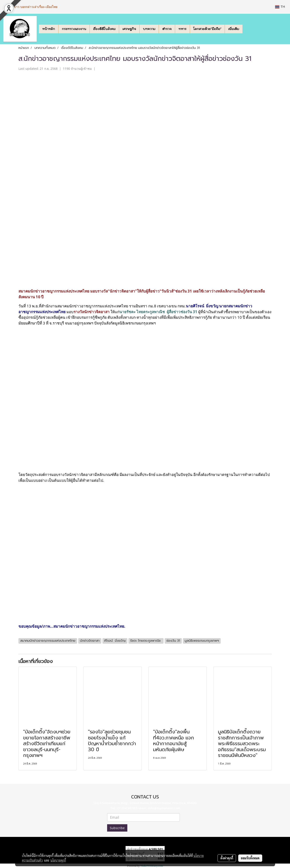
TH (280, 7)
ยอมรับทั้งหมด (250, 858)
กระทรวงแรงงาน (74, 29)
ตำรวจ (167, 29)
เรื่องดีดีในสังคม (104, 29)
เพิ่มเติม (234, 29)
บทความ (149, 29)
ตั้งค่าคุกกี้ (227, 858)
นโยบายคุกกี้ (58, 860)
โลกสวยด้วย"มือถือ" (207, 29)
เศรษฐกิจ (129, 29)
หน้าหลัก (49, 29)
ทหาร (182, 29)
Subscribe (117, 828)
